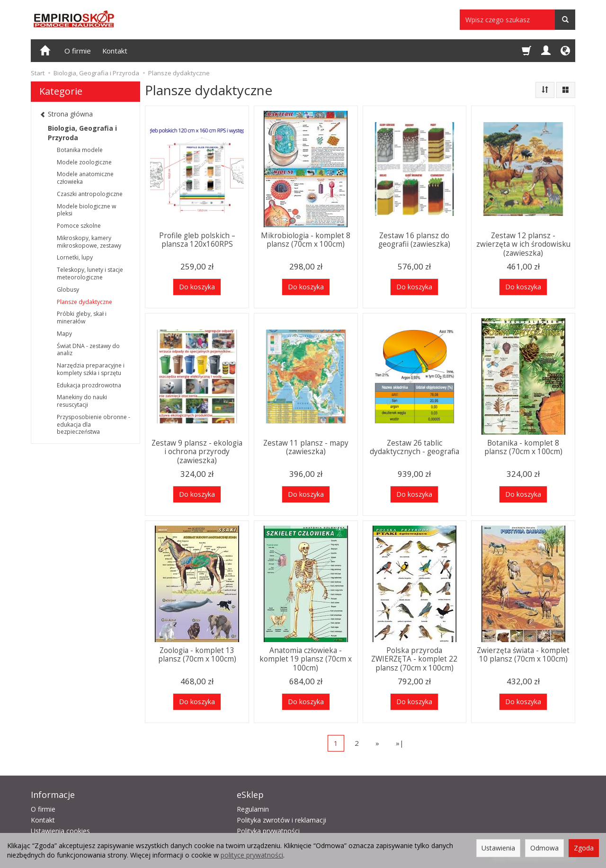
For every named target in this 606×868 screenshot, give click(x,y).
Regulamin (253, 809)
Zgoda (584, 848)
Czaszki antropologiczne (90, 194)
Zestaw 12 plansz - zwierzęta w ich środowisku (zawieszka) (523, 244)
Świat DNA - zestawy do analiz (88, 350)
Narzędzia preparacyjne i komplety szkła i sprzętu (91, 369)
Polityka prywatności (268, 831)
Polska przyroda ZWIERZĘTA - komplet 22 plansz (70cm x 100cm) (414, 659)
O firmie (78, 51)
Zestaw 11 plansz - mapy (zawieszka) (306, 447)
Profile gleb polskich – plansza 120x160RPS (197, 240)
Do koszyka (197, 287)
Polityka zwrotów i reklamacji (281, 820)
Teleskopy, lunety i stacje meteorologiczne (90, 273)
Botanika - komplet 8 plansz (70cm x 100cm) (523, 447)
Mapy (64, 334)
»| (400, 743)
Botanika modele (80, 150)
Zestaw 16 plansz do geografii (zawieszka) (414, 240)
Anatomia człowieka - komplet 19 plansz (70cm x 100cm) (306, 659)
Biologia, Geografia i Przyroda (82, 133)
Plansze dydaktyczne (85, 302)
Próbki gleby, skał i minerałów (82, 318)
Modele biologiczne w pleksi (86, 210)
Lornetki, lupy (75, 257)
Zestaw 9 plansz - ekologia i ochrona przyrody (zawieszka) (197, 452)
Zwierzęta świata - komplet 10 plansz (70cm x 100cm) (523, 655)
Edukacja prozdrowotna (89, 385)
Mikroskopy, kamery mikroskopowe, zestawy (89, 242)
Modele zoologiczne (84, 162)
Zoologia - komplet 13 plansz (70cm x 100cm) (197, 655)
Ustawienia (498, 848)
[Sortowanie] (545, 90)
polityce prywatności (252, 855)
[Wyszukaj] (565, 20)
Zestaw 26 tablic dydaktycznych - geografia (414, 447)
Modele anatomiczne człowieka (85, 178)
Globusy (68, 290)
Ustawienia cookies (60, 831)
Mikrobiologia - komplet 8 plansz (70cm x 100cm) (306, 240)
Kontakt (115, 51)
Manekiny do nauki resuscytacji (82, 401)
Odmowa (544, 848)
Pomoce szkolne (79, 226)
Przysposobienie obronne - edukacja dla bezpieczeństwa (94, 425)
